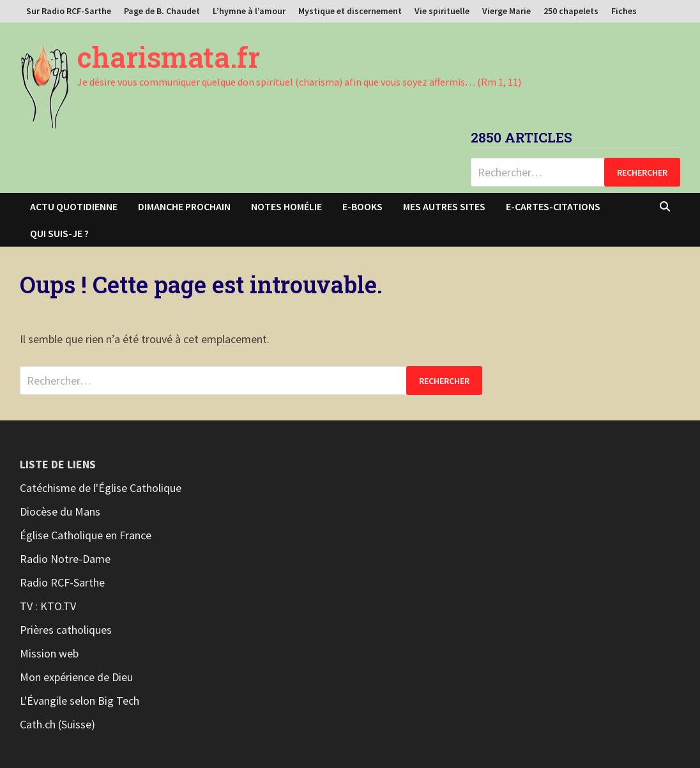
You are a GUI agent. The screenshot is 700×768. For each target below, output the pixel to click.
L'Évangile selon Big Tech (80, 701)
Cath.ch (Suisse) (57, 724)
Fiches (624, 11)
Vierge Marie (506, 11)
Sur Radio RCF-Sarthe (69, 11)
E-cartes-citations (553, 206)
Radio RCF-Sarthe (62, 582)
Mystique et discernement (350, 11)
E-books (362, 206)
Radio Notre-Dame (65, 559)
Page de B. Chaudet (162, 11)
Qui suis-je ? (59, 233)
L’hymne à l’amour (249, 11)
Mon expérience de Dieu (76, 677)
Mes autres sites (444, 206)
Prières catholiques (66, 630)
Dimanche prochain (184, 206)
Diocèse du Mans (60, 511)
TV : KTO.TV (48, 606)
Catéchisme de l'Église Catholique (101, 488)
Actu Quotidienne (74, 206)
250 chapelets (571, 11)
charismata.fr (169, 57)
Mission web (49, 653)
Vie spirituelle (442, 11)
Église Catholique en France (86, 535)
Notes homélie (286, 206)
